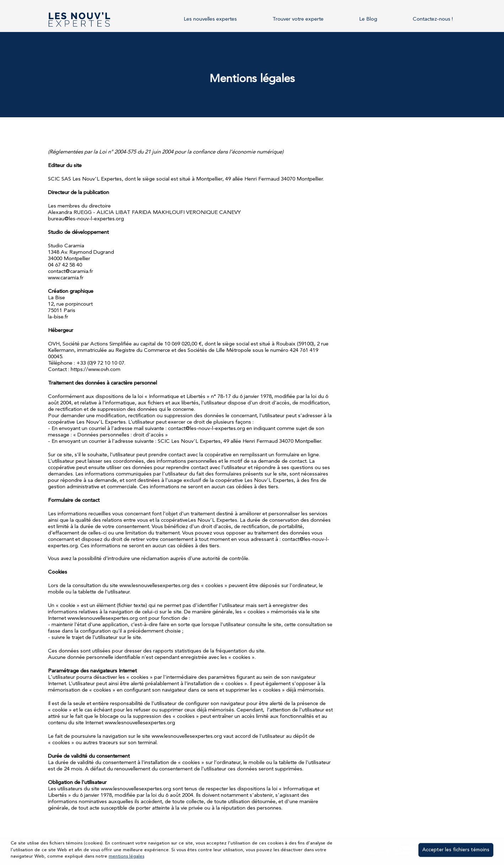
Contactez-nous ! (433, 19)
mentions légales (126, 857)
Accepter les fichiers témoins (456, 850)
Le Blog (368, 19)
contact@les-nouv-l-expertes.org (207, 429)
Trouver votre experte (298, 19)
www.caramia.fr (66, 278)
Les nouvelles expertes (210, 19)
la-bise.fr (58, 317)
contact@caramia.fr (71, 272)
